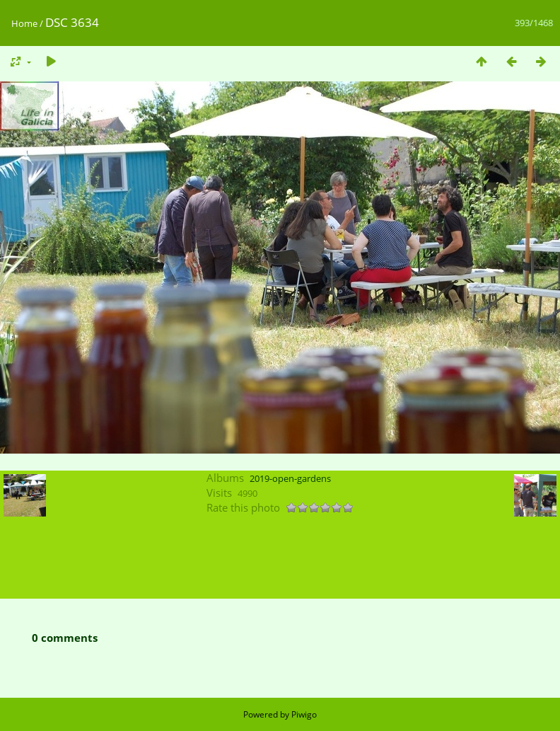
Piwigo (304, 714)
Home (24, 23)
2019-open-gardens (290, 478)
